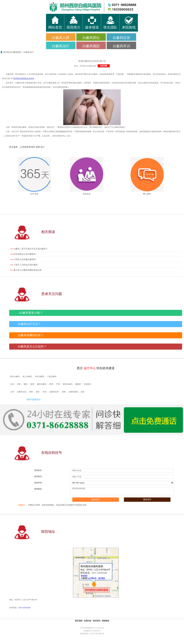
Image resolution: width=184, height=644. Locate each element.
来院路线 (105, 621)
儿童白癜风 (52, 377)
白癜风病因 (73, 392)
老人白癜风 (27, 377)
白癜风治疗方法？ (29, 324)
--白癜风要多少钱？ (30, 313)
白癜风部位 (91, 38)
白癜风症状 (121, 38)
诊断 (64, 392)
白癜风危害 (54, 392)
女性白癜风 (39, 377)
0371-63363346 (24, 608)
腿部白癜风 (42, 384)
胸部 (25, 384)
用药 (31, 392)
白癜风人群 (61, 38)
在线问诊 (88, 621)
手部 (58, 384)
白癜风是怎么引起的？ (32, 346)
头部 (12, 384)
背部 (19, 384)
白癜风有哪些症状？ (31, 335)
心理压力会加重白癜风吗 (25, 259)
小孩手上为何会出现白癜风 (26, 265)
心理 (12, 392)
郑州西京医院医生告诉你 (24, 79)
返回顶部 (79, 621)
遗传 (83, 392)
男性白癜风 (15, 377)
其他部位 (88, 384)
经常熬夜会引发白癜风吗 (25, 254)
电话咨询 (96, 621)
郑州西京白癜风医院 (12, 52)
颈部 (32, 384)
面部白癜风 (67, 384)
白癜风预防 (91, 46)
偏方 (38, 392)
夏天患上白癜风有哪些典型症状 (28, 270)
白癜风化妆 (21, 392)
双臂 (51, 384)
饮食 (44, 392)
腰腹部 (78, 384)
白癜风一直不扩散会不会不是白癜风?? (30, 249)
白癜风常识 (121, 46)
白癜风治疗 (61, 46)
